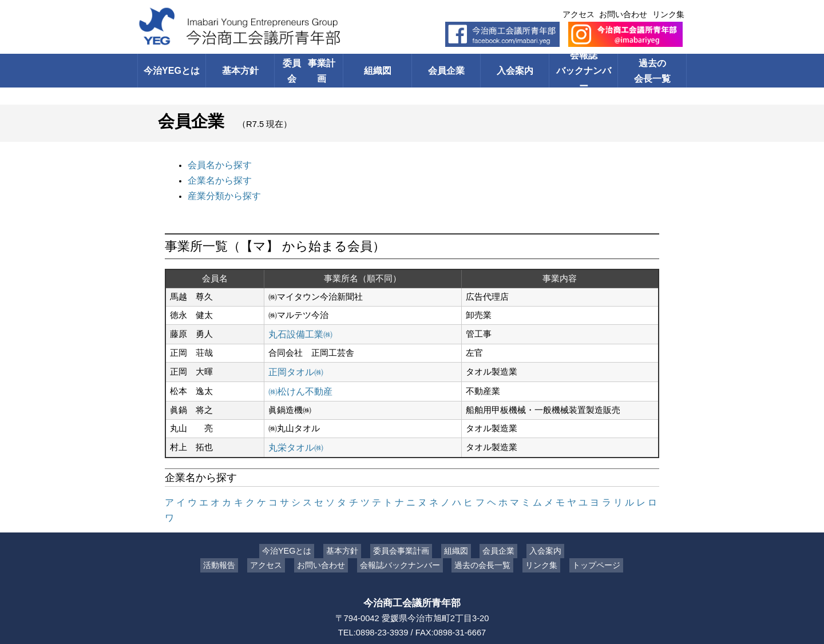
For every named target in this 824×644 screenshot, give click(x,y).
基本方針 (240, 70)
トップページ (588, 540)
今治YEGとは (171, 70)
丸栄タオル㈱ (294, 439)
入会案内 (515, 70)
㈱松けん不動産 (298, 384)
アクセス (579, 14)
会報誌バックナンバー (583, 71)
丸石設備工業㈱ (298, 329)
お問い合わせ (623, 14)
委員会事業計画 (404, 526)
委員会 (309, 71)
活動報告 (228, 540)
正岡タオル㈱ (294, 366)
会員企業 (446, 70)
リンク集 (668, 14)
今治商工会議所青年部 (412, 577)
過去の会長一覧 (652, 71)
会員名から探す (218, 164)
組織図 (377, 70)
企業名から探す (218, 178)
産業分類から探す (222, 193)
